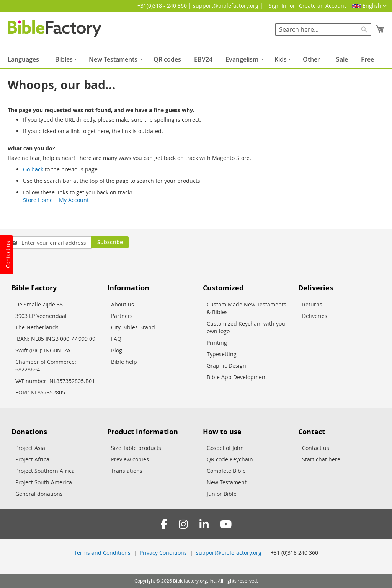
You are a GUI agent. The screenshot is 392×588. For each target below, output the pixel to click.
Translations (127, 471)
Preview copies (130, 459)
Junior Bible (222, 494)
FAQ (116, 339)
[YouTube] (226, 524)
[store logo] (55, 29)
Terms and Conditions (102, 553)
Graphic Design (226, 366)
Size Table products (136, 448)
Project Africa (32, 459)
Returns (312, 304)
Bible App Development (237, 377)
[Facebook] (164, 524)
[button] (369, 6)
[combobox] (323, 29)
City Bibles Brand (133, 327)
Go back (33, 169)
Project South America (44, 482)
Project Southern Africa (45, 471)
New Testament (227, 482)
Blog (117, 350)
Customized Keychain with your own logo (247, 327)
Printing (217, 343)
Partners (122, 316)
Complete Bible (226, 471)
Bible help (124, 362)
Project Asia (30, 448)
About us (122, 304)
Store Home (38, 200)
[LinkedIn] (204, 524)
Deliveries (315, 316)
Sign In (278, 6)
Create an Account (323, 6)
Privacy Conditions (163, 553)
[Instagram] (183, 524)
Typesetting (222, 354)
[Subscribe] (110, 242)
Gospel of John (225, 448)
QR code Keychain (230, 459)
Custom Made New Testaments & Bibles (247, 308)
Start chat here (321, 459)
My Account (74, 200)
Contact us (316, 448)
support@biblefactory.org (229, 553)
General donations (39, 494)
